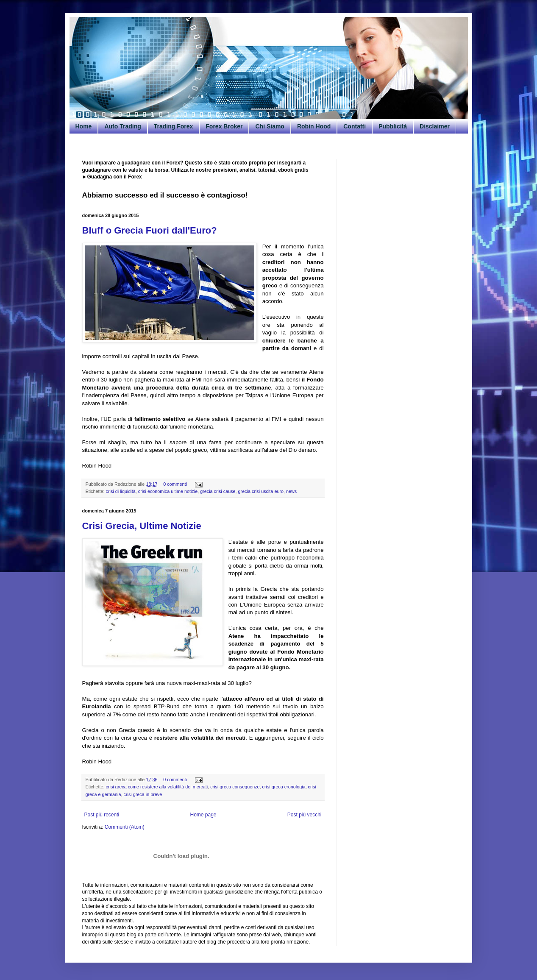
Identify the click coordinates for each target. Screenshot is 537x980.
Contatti (355, 126)
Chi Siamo (270, 126)
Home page (203, 815)
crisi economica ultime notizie (168, 491)
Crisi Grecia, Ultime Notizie (142, 526)
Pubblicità (393, 126)
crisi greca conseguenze (235, 787)
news (291, 491)
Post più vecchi (305, 815)
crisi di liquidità (121, 491)
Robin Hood (314, 126)
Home (84, 126)
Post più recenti (102, 815)
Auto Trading (122, 126)
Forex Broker (224, 126)
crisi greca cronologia (284, 787)
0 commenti (175, 484)
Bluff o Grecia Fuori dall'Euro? (150, 230)
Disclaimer (435, 126)
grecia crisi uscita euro (261, 491)
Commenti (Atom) (125, 827)
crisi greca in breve (143, 794)
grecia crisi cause (218, 491)
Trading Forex (174, 126)
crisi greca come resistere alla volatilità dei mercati (157, 787)
